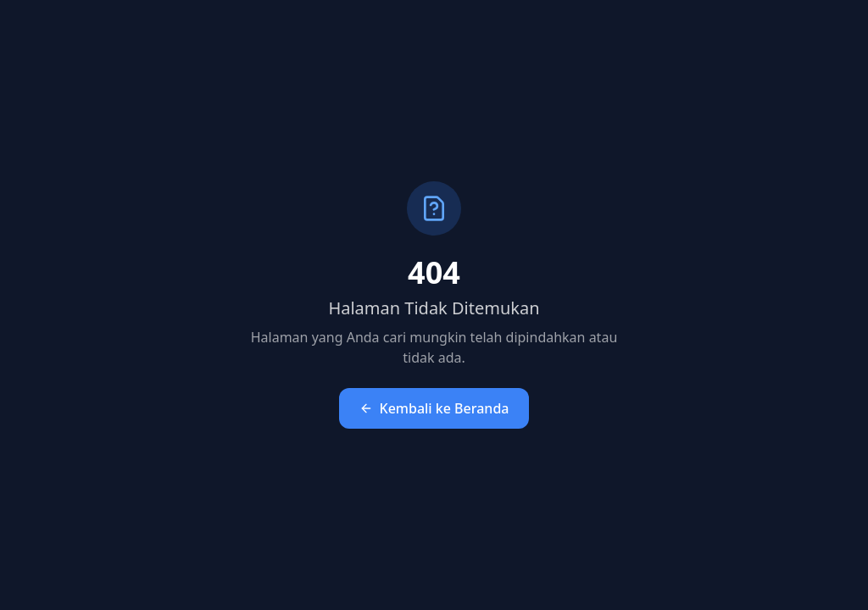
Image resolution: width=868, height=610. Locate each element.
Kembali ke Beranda (434, 408)
